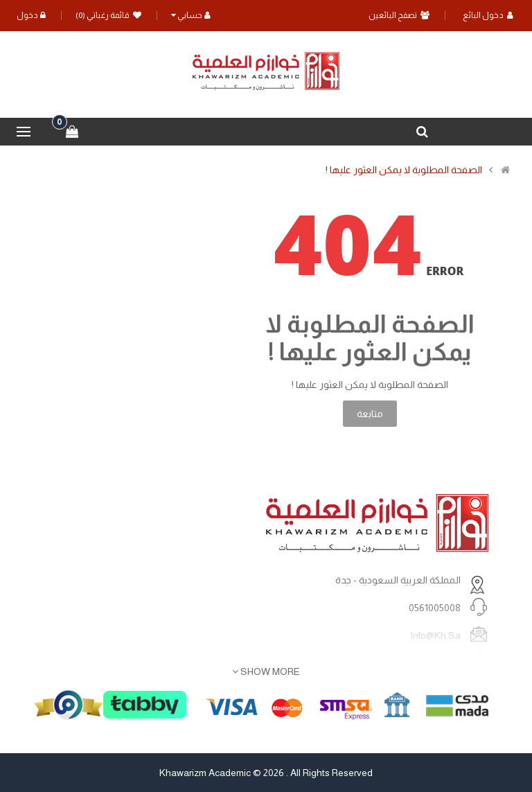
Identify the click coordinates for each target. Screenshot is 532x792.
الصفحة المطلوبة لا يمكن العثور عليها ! (404, 170)
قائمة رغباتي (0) (108, 15)
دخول (31, 15)
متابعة (370, 414)
